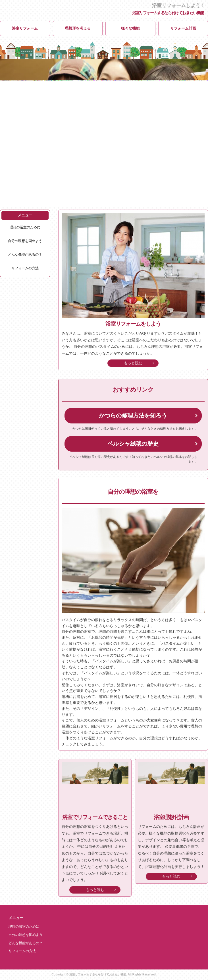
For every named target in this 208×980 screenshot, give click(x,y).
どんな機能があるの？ (25, 255)
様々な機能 (130, 28)
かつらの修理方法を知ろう (133, 415)
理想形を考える (78, 28)
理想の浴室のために (25, 227)
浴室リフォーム (25, 28)
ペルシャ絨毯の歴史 (133, 444)
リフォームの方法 (25, 268)
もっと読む (133, 363)
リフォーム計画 (183, 28)
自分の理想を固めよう (25, 241)
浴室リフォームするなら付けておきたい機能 (168, 13)
